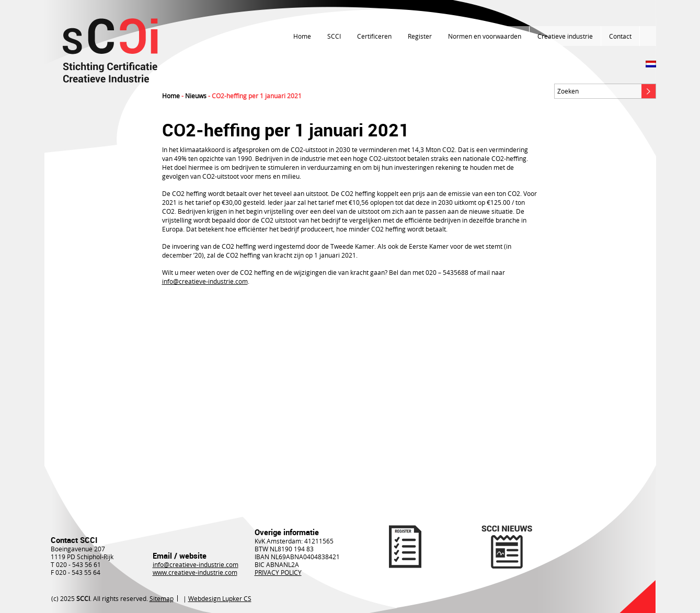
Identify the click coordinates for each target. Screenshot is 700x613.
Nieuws (196, 96)
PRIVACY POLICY (278, 572)
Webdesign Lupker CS (220, 598)
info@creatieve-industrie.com (205, 281)
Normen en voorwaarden (485, 36)
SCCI (334, 36)
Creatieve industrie (565, 36)
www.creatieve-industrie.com (195, 572)
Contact (620, 36)
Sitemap (162, 598)
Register (420, 36)
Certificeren (374, 36)
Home (302, 36)
